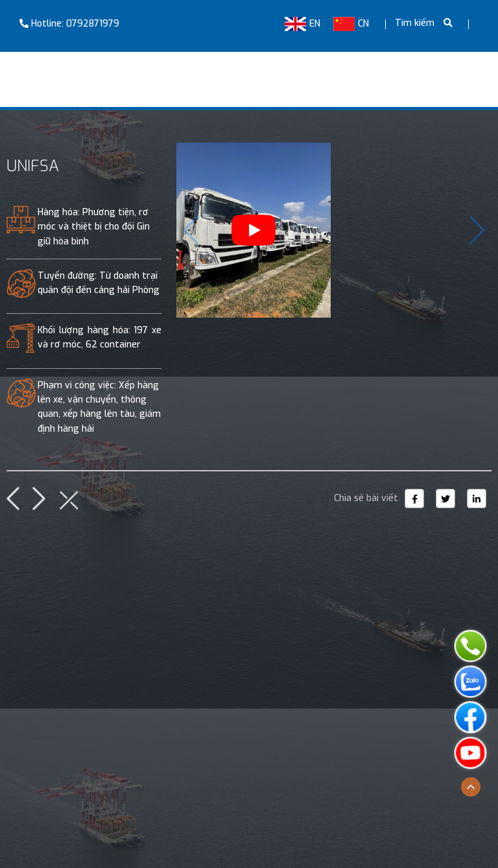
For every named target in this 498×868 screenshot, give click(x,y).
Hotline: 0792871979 (69, 24)
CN (351, 24)
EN (302, 24)
